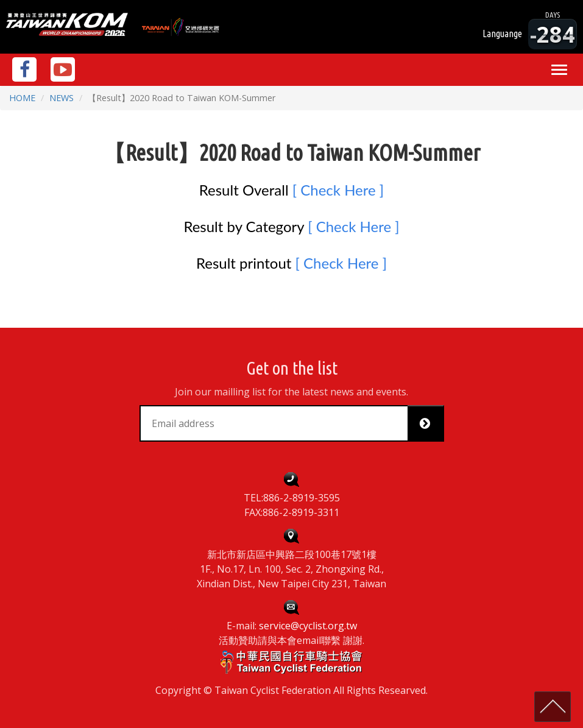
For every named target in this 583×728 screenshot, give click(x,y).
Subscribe (430, 423)
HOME (22, 98)
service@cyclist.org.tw (308, 626)
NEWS (62, 98)
